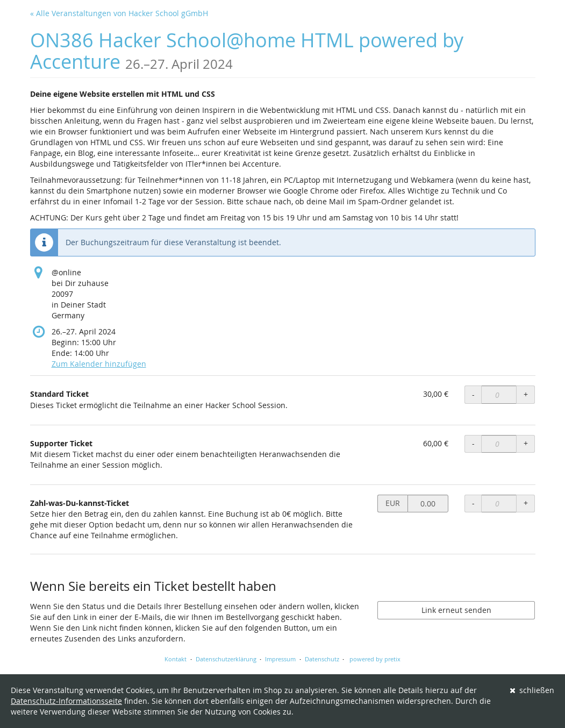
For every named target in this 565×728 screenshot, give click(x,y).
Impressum (280, 659)
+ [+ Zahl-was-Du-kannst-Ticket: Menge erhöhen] (526, 503)
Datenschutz (322, 659)
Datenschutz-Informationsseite (66, 701)
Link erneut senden (456, 610)
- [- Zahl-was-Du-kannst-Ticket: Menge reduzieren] (473, 503)
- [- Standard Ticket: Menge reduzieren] (473, 394)
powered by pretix (375, 659)
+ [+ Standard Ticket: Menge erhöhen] (526, 394)
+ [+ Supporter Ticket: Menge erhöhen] (526, 443)
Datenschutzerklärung (226, 659)
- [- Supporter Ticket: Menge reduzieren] (473, 443)
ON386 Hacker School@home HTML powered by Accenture (247, 51)
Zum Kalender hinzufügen (99, 364)
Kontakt (176, 659)
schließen (532, 690)
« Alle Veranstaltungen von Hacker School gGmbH (119, 13)
